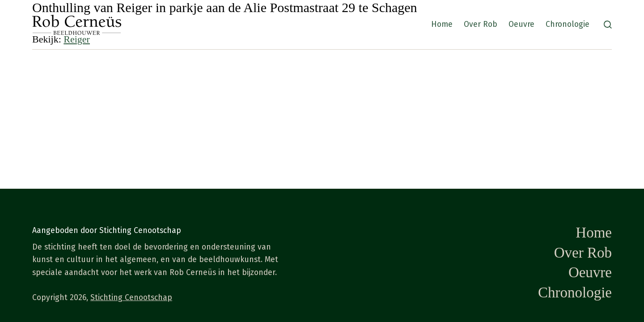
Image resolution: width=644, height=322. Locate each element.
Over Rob (481, 24)
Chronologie (568, 24)
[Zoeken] (608, 25)
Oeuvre (521, 24)
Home (442, 24)
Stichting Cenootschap (131, 298)
